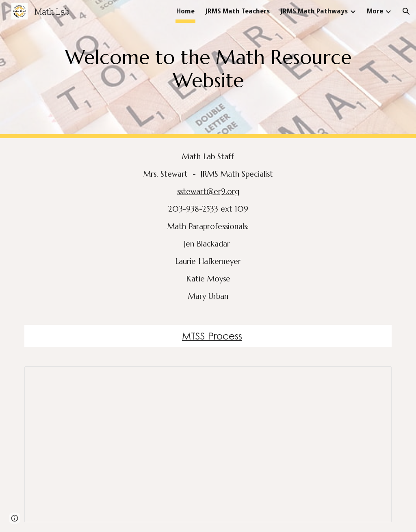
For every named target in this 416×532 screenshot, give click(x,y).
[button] (406, 11)
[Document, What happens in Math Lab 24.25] (208, 444)
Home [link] (185, 11)
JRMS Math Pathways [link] (314, 11)
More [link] (375, 11)
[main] (208, 69)
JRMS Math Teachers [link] (237, 11)
